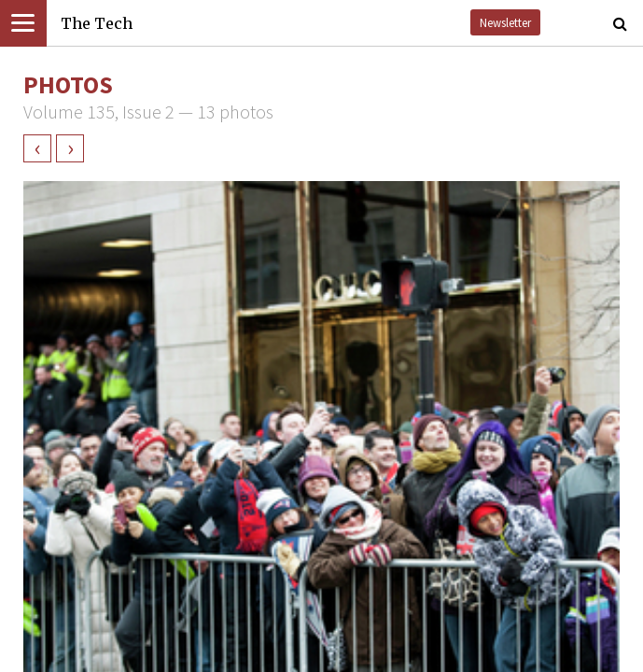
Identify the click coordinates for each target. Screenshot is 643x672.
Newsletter (505, 22)
